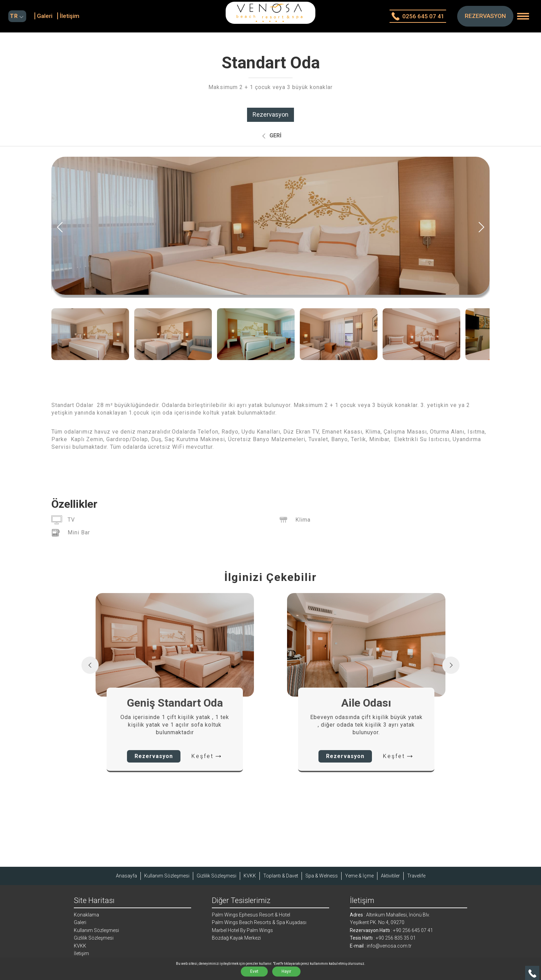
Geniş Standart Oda (175, 703)
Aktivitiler (390, 876)
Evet (254, 971)
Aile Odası (366, 703)
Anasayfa (126, 876)
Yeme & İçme (359, 876)
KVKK (250, 876)
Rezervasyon (270, 114)
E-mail (357, 946)
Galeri (45, 16)
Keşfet (207, 756)
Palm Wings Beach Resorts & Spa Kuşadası (259, 922)
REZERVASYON (485, 16)
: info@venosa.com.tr (388, 946)
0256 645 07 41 (418, 16)
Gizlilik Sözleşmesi (217, 876)
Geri (271, 136)
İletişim (70, 16)
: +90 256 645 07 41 (411, 930)
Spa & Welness (322, 876)
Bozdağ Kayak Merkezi (236, 938)
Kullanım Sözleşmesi (167, 876)
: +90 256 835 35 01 (394, 938)
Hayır (286, 971)
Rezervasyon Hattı (370, 930)
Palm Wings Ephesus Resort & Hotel (251, 915)
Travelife (416, 876)
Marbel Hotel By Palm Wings (242, 930)
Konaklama (86, 915)
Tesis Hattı (361, 938)
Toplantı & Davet (281, 876)
